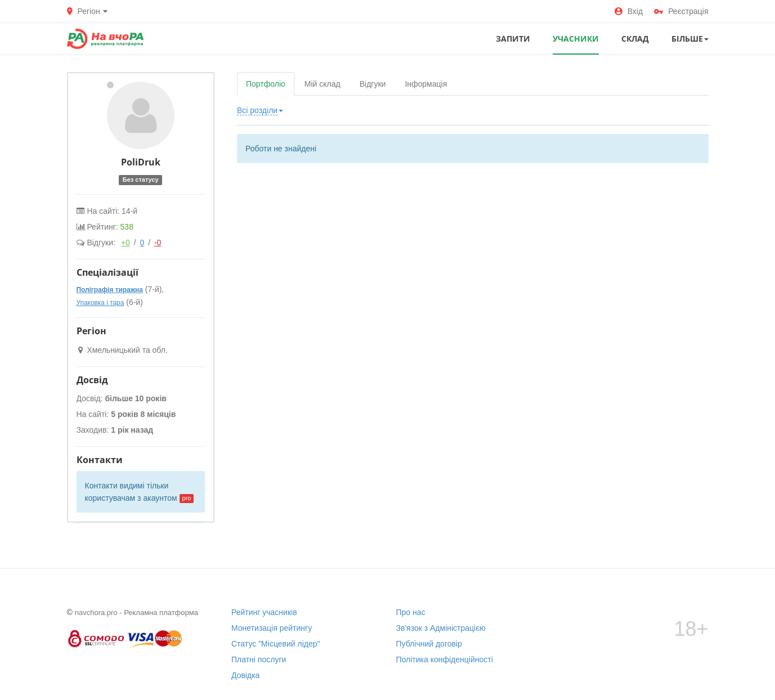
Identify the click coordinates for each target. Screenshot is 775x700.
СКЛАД (635, 39)
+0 (126, 243)
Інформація (426, 84)
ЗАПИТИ (513, 39)
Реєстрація (681, 11)
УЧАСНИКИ (576, 39)
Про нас (411, 612)
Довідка (245, 675)
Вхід (629, 11)
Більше (690, 39)
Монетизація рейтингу (272, 628)
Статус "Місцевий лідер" (276, 644)
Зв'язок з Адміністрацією (441, 628)
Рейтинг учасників (264, 612)
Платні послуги (259, 659)
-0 (158, 243)
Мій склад (322, 84)
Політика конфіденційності (445, 659)
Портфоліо (266, 84)
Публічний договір (429, 644)
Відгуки (373, 84)
